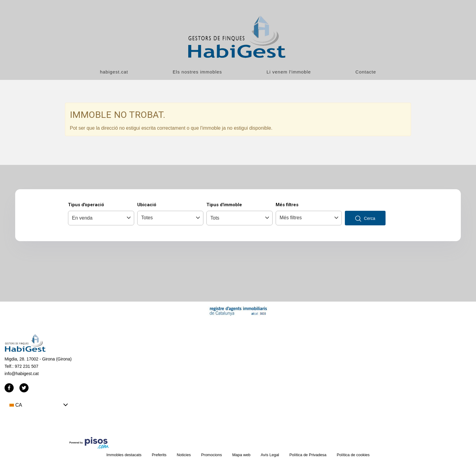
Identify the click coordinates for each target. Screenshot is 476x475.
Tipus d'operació (86, 205)
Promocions (211, 455)
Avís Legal (270, 455)
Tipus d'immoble (224, 205)
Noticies (184, 455)
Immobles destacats (124, 455)
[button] (39, 405)
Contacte (366, 72)
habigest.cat (114, 72)
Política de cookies (353, 455)
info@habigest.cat (22, 374)
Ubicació (147, 205)
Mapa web (241, 455)
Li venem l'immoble (289, 72)
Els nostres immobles (197, 72)
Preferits (159, 455)
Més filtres (287, 205)
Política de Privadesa (308, 455)
